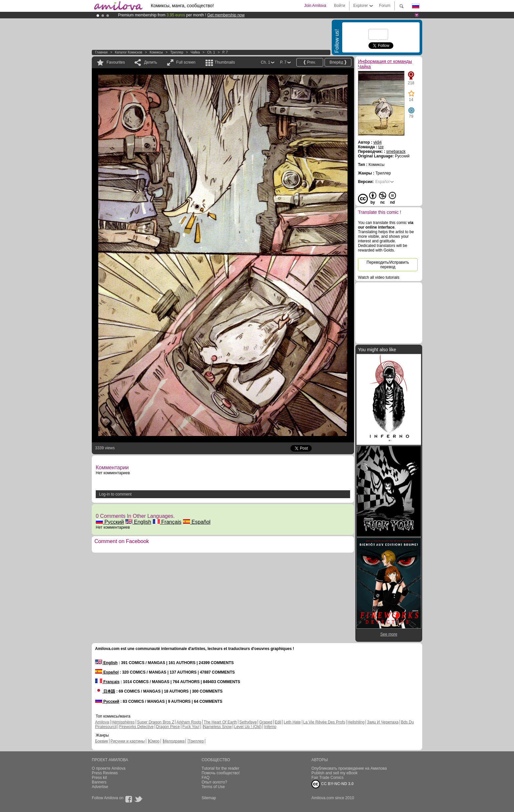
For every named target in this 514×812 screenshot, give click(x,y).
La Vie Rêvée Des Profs (324, 722)
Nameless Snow (217, 727)
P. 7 (225, 52)
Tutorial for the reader (220, 768)
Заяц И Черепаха (383, 722)
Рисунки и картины (128, 741)
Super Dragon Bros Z (156, 722)
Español (197, 522)
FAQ (206, 778)
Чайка (195, 52)
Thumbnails (225, 62)
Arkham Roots (189, 722)
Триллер (177, 52)
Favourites (116, 62)
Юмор (154, 741)
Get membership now (226, 15)
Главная (101, 52)
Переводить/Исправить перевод (388, 265)
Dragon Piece (168, 727)
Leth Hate (292, 722)
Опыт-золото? (214, 782)
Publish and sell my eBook (335, 773)
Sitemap (209, 798)
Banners (99, 782)
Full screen (186, 62)
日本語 (105, 691)
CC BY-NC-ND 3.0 (333, 784)
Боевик (102, 741)
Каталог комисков (129, 52)
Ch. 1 (211, 52)
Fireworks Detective (136, 727)
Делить (150, 62)
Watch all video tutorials (379, 277)
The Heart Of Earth (220, 722)
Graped (266, 722)
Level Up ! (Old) (248, 727)
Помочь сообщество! (221, 773)
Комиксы (156, 52)
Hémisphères (123, 722)
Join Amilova (315, 6)
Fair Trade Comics (327, 778)
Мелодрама (174, 741)
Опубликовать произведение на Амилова (349, 768)
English (138, 522)
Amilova (102, 722)
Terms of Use (213, 787)
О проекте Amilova (109, 768)
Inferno (270, 727)
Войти (340, 6)
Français (167, 522)
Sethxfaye (248, 722)
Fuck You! (191, 727)
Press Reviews (105, 773)
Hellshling (356, 722)
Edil (278, 722)
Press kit (99, 778)
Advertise (100, 787)
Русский (110, 522)
